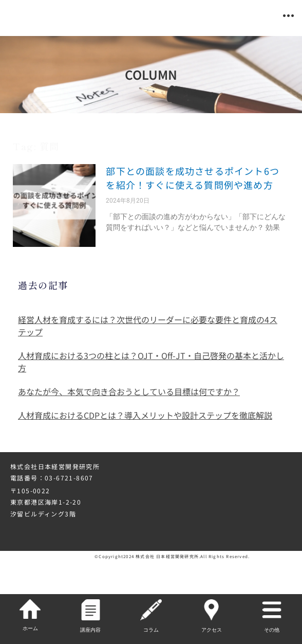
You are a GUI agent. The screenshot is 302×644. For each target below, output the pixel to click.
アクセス (212, 630)
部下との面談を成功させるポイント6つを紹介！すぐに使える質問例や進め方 (193, 178)
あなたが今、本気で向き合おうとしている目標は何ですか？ (129, 391)
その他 (272, 630)
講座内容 (90, 630)
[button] (288, 16)
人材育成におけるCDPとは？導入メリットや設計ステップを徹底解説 (145, 415)
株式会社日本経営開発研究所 (55, 466)
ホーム (30, 628)
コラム (151, 630)
